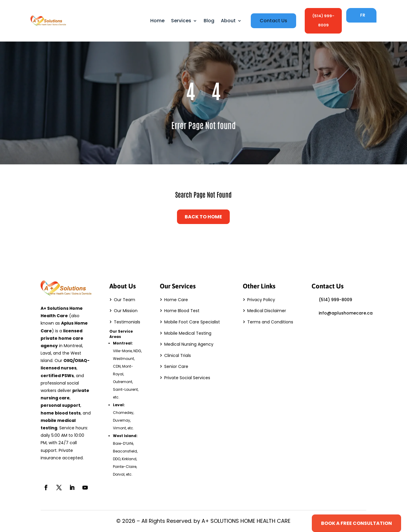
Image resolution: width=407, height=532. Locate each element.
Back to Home (203, 217)
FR (363, 15)
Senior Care (176, 366)
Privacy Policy (261, 300)
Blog (209, 21)
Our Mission (126, 311)
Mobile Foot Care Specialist (192, 322)
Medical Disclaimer (267, 311)
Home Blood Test (182, 311)
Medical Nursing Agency (189, 344)
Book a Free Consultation (356, 523)
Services (181, 21)
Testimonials (127, 322)
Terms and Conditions (270, 322)
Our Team (125, 300)
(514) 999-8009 (323, 20)
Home (157, 21)
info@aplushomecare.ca (346, 313)
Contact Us (273, 21)
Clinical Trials (178, 355)
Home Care (176, 300)
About (228, 21)
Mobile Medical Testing (188, 333)
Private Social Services (187, 378)
